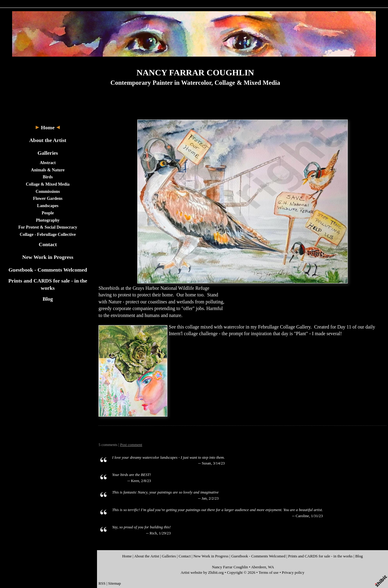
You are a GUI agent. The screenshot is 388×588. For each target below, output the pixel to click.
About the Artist (48, 140)
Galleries (48, 153)
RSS (102, 583)
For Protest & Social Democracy (48, 227)
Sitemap (115, 583)
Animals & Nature (48, 170)
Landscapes (48, 206)
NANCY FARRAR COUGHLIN (195, 73)
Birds (48, 177)
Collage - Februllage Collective (48, 234)
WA (271, 567)
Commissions (48, 191)
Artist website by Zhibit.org (202, 573)
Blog (48, 299)
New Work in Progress (48, 257)
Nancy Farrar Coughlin (230, 567)
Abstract (48, 163)
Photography (48, 220)
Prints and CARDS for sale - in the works (321, 556)
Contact (48, 244)
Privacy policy (293, 573)
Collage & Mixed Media (48, 184)
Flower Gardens (48, 198)
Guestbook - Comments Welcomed (48, 270)
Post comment (131, 445)
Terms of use (269, 573)
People (48, 213)
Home (48, 127)
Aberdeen (259, 567)
